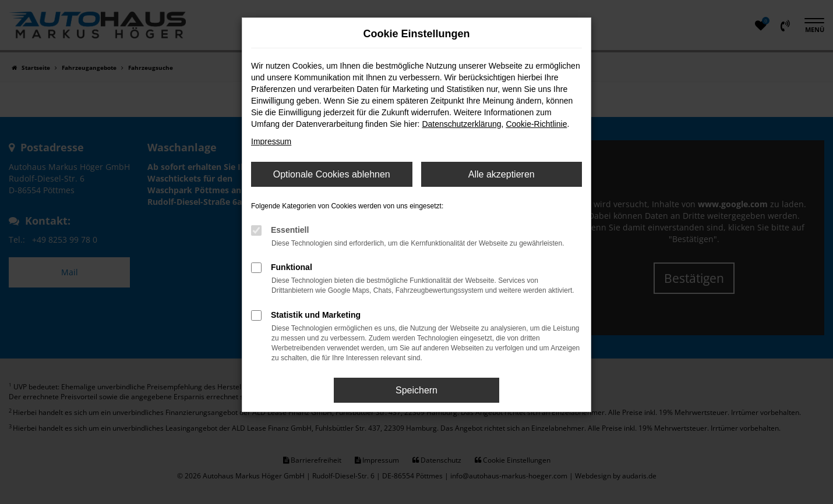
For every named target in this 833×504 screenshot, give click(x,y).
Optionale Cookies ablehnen (332, 174)
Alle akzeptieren (502, 174)
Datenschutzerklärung (461, 124)
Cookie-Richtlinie (536, 124)
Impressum (271, 141)
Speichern (416, 390)
